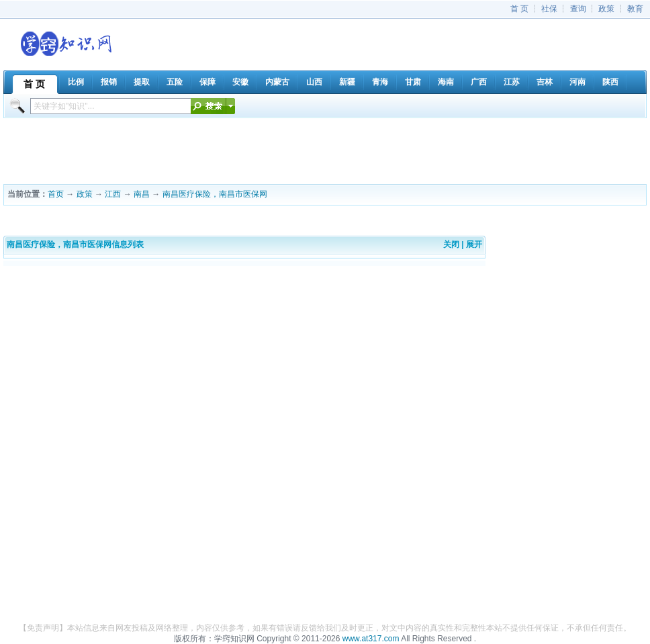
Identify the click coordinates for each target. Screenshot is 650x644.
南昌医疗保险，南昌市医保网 (215, 194)
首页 (56, 194)
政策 (606, 9)
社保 (549, 9)
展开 (474, 244)
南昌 (142, 194)
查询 (578, 9)
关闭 (451, 244)
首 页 (519, 9)
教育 (635, 9)
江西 (113, 194)
